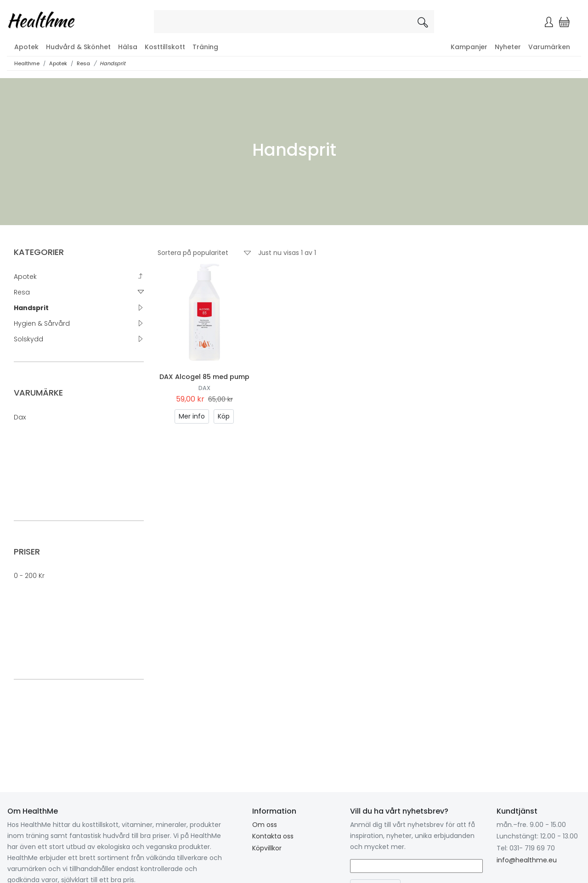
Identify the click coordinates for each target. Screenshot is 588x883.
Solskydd (28, 339)
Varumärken (549, 47)
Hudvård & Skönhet (78, 47)
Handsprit (113, 63)
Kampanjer (469, 47)
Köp (224, 416)
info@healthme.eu (527, 860)
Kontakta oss (273, 836)
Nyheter (508, 47)
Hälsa (128, 47)
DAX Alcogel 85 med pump (204, 377)
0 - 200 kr (29, 576)
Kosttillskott (165, 47)
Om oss (265, 825)
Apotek (26, 47)
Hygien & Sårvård (42, 323)
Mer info (192, 416)
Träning (205, 47)
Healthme (27, 63)
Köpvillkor (267, 848)
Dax (20, 417)
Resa (83, 63)
